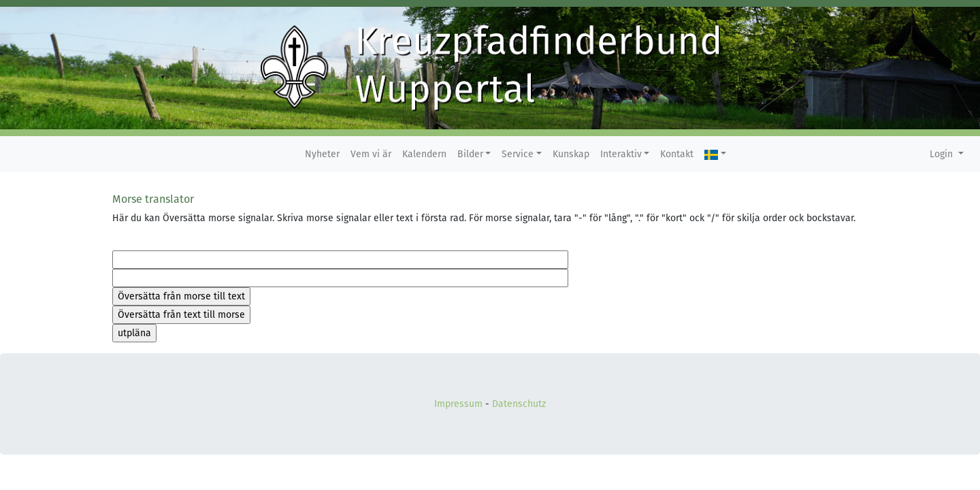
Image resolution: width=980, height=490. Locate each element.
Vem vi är (371, 154)
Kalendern (424, 154)
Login (943, 154)
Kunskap (571, 154)
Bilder (470, 154)
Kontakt (677, 154)
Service (518, 154)
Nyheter (322, 154)
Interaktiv (621, 154)
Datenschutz (519, 404)
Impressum (458, 404)
